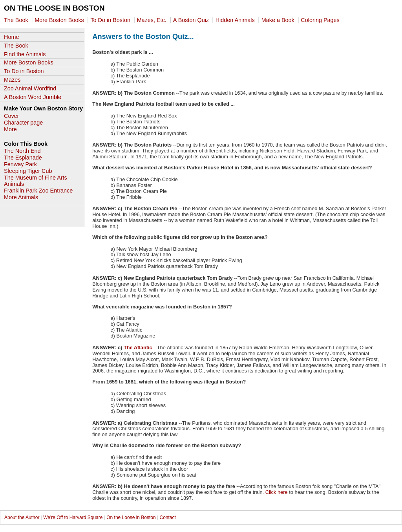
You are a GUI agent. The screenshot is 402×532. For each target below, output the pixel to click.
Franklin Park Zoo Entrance (38, 191)
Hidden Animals (235, 20)
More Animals (21, 197)
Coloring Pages (320, 20)
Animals (14, 184)
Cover (11, 116)
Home (11, 37)
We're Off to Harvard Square (73, 517)
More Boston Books (60, 20)
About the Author (23, 517)
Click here (277, 492)
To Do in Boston (111, 20)
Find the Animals (25, 54)
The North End (22, 151)
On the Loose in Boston (131, 517)
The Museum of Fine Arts (36, 178)
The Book (17, 20)
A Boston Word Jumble (33, 97)
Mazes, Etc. (152, 20)
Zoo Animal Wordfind (30, 88)
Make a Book (279, 20)
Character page (23, 123)
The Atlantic (138, 348)
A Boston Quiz (192, 20)
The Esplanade (23, 158)
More (10, 129)
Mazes (12, 80)
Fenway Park (20, 164)
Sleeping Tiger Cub (28, 171)
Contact (167, 517)
